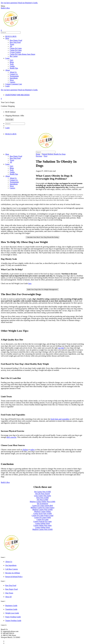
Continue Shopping (8, 106)
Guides (12, 66)
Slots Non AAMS (43, 498)
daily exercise (11, 437)
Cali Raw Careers (12, 569)
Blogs (12, 62)
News (12, 80)
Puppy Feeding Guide (13, 617)
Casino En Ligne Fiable (42, 517)
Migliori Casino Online (42, 512)
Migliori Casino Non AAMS (43, 510)
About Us (13, 72)
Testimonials (14, 76)
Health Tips (14, 68)
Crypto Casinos (15, 52)
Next (46, 156)
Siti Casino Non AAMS (42, 492)
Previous (39, 156)
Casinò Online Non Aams (42, 525)
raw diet (61, 348)
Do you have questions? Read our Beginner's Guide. (19, 3)
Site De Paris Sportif (42, 494)
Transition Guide (11, 609)
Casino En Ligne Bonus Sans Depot (22, 54)
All (11, 46)
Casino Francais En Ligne (42, 521)
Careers (12, 82)
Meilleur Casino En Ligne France (42, 508)
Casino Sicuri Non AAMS (42, 513)
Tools (12, 64)
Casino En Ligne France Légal (42, 515)
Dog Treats (9, 593)
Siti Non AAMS (42, 500)
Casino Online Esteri (42, 523)
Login (7, 86)
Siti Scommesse (42, 504)
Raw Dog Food (15, 42)
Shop (7, 38)
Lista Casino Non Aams (42, 496)
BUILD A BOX (11, 36)
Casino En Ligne (16, 48)
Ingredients (14, 78)
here (30, 283)
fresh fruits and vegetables (60, 419)
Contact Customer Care (14, 84)
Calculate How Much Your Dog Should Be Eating (42, 237)
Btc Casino (14, 56)
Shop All (8, 597)
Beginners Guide (11, 606)
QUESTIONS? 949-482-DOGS (17, 95)
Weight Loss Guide (12, 613)
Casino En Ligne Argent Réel (42, 506)
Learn (7, 58)
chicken (25, 450)
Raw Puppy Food (16, 40)
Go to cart (9, 120)
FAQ (11, 60)
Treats (12, 44)
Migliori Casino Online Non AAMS (42, 502)
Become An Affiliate (13, 573)
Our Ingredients (11, 565)
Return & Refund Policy (14, 577)
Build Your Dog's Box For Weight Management (42, 289)
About (8, 70)
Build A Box (5, 8)
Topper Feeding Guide (13, 621)
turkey (33, 450)
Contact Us (14, 74)
